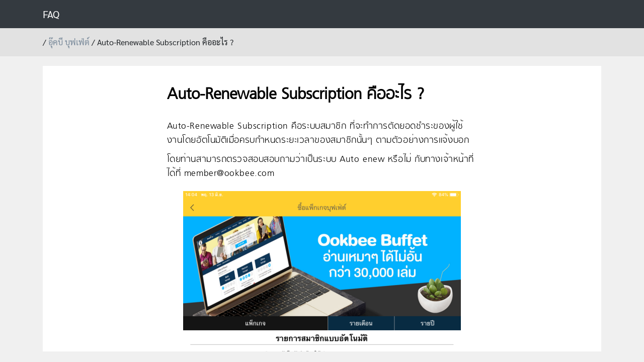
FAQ (51, 14)
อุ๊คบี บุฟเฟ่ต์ (69, 42)
